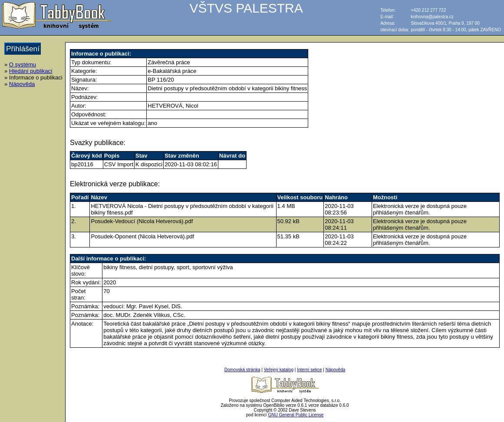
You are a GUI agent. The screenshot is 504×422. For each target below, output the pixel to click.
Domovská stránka (242, 370)
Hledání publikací (31, 71)
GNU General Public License (296, 415)
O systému (23, 64)
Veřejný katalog (279, 370)
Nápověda (22, 84)
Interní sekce (309, 370)
